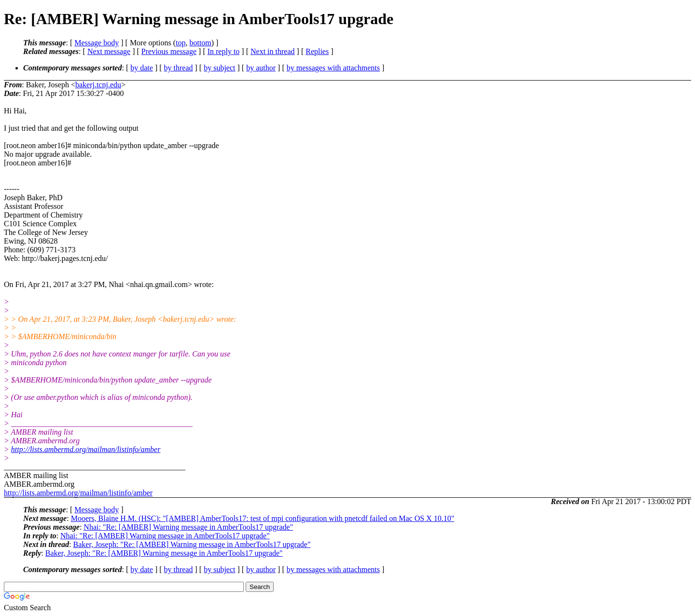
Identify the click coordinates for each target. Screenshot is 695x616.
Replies (317, 51)
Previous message (169, 51)
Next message (109, 51)
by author (261, 68)
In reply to (224, 51)
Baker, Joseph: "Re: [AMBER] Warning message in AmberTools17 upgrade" (192, 544)
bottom (200, 43)
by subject (219, 68)
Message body (97, 43)
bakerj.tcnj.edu (98, 85)
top (181, 43)
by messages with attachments (333, 68)
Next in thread (273, 51)
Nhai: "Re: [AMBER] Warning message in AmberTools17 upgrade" (188, 527)
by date (142, 68)
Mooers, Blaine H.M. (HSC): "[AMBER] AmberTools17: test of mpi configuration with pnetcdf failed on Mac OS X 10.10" (263, 518)
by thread (179, 68)
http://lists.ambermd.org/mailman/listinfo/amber (86, 449)
